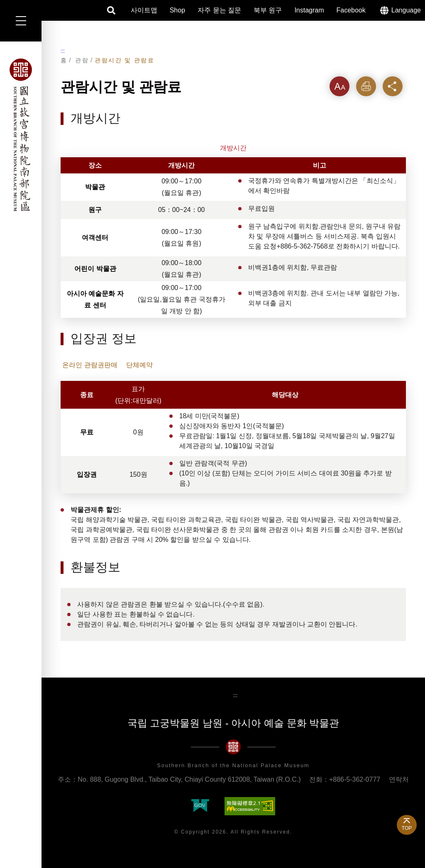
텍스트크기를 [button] (340, 89)
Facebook (351, 10)
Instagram (309, 10)
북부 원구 (268, 10)
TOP (407, 828)
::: (63, 51)
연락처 (399, 779)
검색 (112, 10)
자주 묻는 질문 (219, 10)
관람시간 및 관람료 (125, 60)
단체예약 (139, 365)
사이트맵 (144, 10)
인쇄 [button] (366, 86)
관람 (82, 60)
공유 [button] (393, 86)
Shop (177, 10)
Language (406, 10)
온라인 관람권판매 (90, 365)
